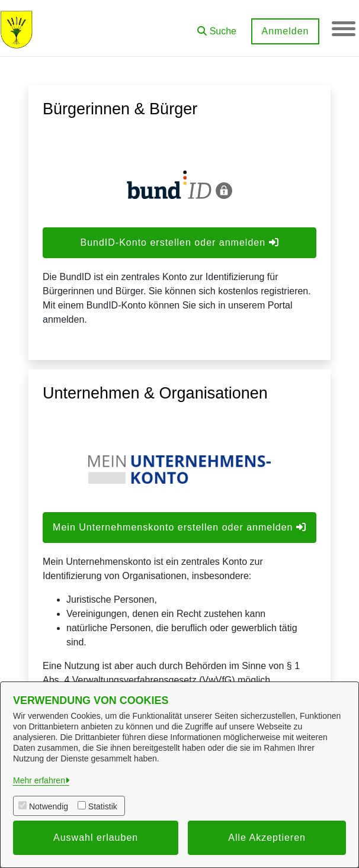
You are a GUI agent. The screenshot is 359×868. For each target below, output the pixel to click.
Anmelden (285, 31)
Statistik (103, 806)
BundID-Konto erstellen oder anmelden (179, 242)
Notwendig (49, 806)
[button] (217, 27)
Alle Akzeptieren (267, 838)
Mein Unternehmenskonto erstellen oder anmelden (179, 527)
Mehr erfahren (39, 780)
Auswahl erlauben (96, 838)
